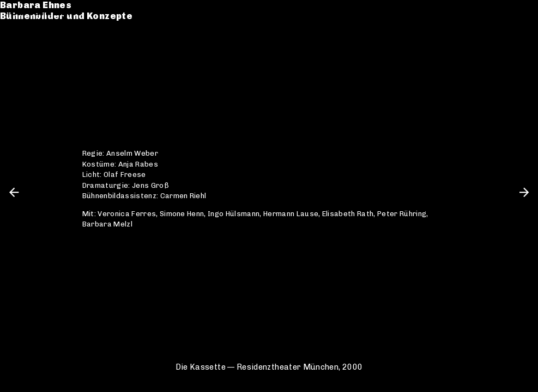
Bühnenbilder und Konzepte (77, 23)
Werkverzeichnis (52, 42)
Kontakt (31, 63)
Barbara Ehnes (47, 12)
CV (17, 53)
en (522, 12)
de (503, 12)
